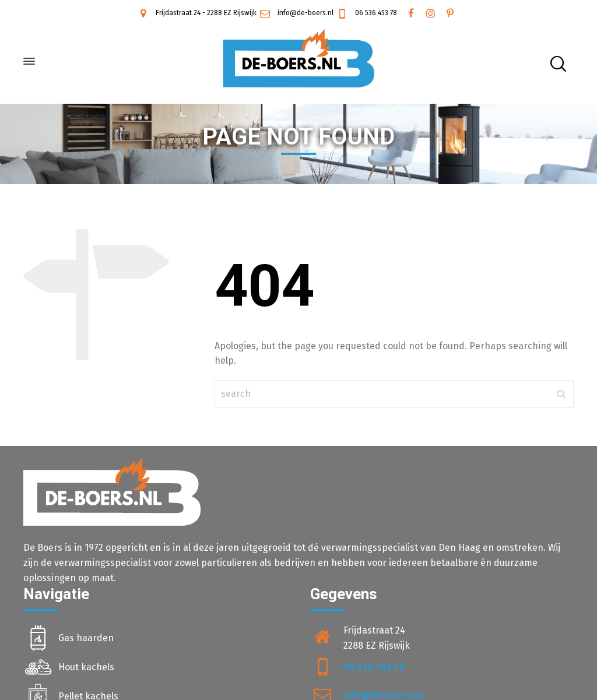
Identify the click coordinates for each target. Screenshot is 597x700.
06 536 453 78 (366, 13)
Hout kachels (86, 667)
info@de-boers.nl (296, 13)
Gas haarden (86, 638)
